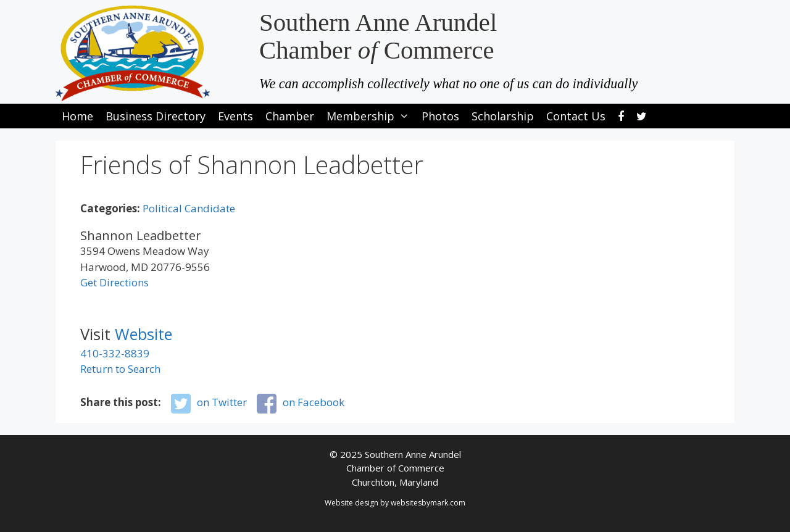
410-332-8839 (115, 353)
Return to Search (120, 369)
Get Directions (114, 282)
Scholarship (503, 116)
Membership (371, 116)
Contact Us (576, 116)
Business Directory (156, 116)
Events (235, 116)
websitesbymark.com (428, 503)
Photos (440, 116)
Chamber (290, 116)
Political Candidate (189, 208)
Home (77, 116)
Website (143, 334)
